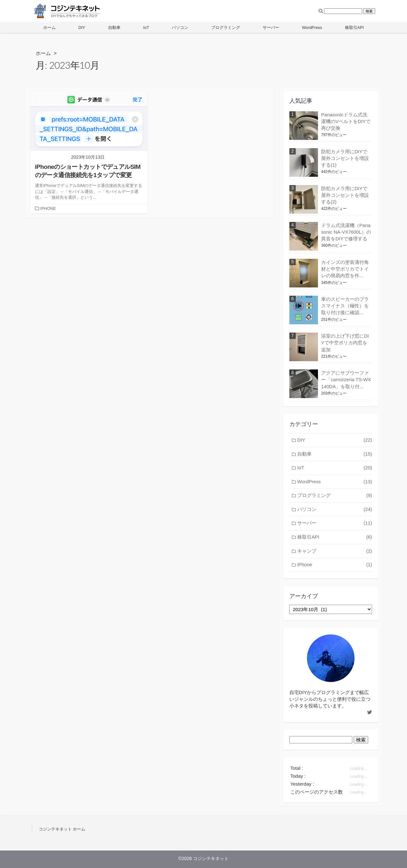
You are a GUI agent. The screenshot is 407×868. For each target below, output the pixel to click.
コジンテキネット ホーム (62, 829)
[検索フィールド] (343, 11)
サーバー (271, 28)
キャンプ (335, 551)
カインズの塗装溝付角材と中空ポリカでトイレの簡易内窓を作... (345, 269)
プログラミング (226, 28)
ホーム (49, 28)
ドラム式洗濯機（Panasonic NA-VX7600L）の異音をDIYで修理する (346, 232)
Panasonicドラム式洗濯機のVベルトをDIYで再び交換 (346, 121)
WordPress (312, 28)
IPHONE (48, 209)
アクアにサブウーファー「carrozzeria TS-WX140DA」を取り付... (346, 379)
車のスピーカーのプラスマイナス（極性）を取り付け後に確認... (345, 306)
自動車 (114, 28)
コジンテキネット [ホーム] (211, 858)
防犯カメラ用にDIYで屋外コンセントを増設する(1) (345, 158)
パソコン (180, 28)
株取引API (355, 28)
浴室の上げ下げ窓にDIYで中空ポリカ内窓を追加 (345, 343)
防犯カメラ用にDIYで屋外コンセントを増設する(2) (345, 195)
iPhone (335, 565)
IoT (146, 28)
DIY (82, 28)
